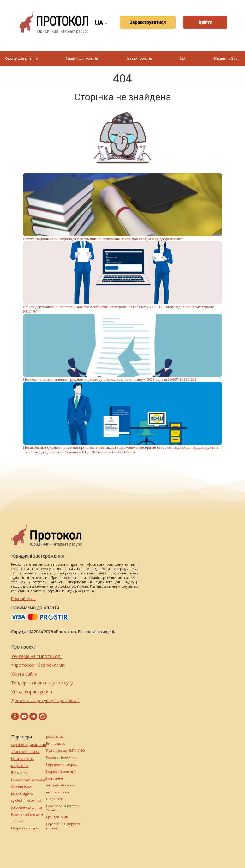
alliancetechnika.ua (25, 752)
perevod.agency (22, 794)
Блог (183, 59)
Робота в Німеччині (61, 758)
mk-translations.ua (60, 785)
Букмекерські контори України (63, 808)
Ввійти (205, 22)
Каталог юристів (139, 59)
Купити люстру (23, 759)
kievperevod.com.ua (25, 828)
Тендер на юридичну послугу (42, 683)
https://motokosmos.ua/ (29, 780)
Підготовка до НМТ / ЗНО (66, 751)
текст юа (17, 821)
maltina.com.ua (57, 792)
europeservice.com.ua (27, 807)
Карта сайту (24, 674)
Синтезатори (21, 787)
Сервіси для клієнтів (21, 59)
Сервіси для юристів (82, 59)
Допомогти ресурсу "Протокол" (45, 700)
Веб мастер (19, 773)
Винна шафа (56, 744)
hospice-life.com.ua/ (60, 771)
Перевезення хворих (61, 765)
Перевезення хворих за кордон (63, 826)
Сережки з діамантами (29, 745)
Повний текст (23, 599)
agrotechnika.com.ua (26, 801)
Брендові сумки (58, 817)
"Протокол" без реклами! (38, 665)
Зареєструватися (148, 22)
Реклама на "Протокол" (37, 656)
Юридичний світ (227, 59)
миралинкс (20, 766)
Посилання (54, 778)
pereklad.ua (55, 737)
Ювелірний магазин (27, 814)
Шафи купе (55, 799)
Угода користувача (32, 692)
